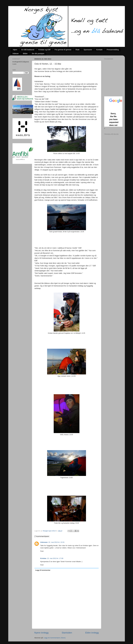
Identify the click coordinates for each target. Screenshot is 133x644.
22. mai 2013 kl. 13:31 (56, 542)
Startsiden (67, 633)
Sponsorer (88, 50)
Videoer (16, 53)
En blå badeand (28, 50)
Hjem (15, 50)
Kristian (43, 558)
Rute (77, 50)
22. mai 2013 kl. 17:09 (55, 558)
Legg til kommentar (43, 570)
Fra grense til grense (63, 50)
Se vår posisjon (38, 53)
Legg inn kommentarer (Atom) (55, 638)
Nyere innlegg (41, 633)
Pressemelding (113, 50)
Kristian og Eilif (44, 50)
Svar (42, 551)
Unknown (44, 542)
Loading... (113, 112)
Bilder (25, 53)
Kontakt (99, 50)
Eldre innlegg (92, 633)
